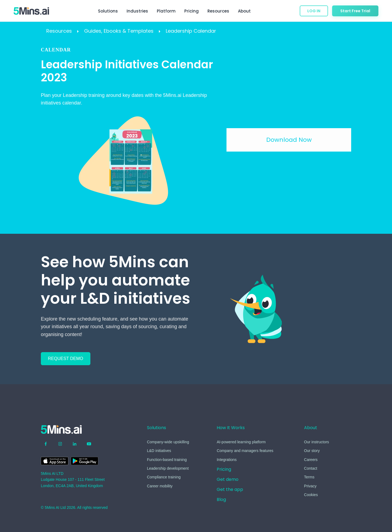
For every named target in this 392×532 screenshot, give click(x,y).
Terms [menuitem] (309, 477)
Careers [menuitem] (311, 460)
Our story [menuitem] (312, 451)
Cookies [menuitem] (311, 495)
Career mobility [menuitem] (160, 486)
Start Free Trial (355, 11)
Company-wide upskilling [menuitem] (168, 442)
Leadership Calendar (191, 31)
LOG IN (314, 11)
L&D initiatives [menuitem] (159, 451)
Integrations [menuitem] (227, 460)
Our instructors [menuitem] (317, 442)
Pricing (192, 11)
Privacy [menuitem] (310, 486)
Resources (60, 31)
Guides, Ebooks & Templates (120, 31)
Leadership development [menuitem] (168, 468)
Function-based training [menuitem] (167, 460)
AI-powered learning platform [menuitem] (241, 442)
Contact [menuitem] (311, 468)
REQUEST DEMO (66, 359)
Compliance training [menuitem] (164, 477)
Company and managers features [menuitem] (245, 451)
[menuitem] (224, 470)
